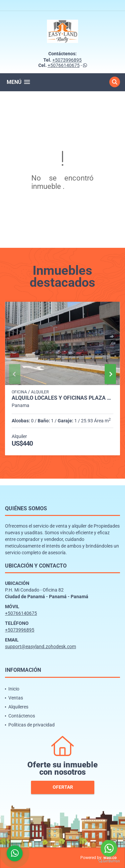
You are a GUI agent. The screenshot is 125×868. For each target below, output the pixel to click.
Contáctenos (22, 716)
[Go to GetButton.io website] (109, 861)
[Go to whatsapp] (109, 848)
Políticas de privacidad (31, 725)
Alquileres (18, 707)
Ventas (16, 698)
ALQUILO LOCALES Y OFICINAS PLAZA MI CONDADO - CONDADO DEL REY (62, 398)
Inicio (14, 689)
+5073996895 (67, 60)
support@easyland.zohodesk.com (40, 647)
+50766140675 (64, 65)
